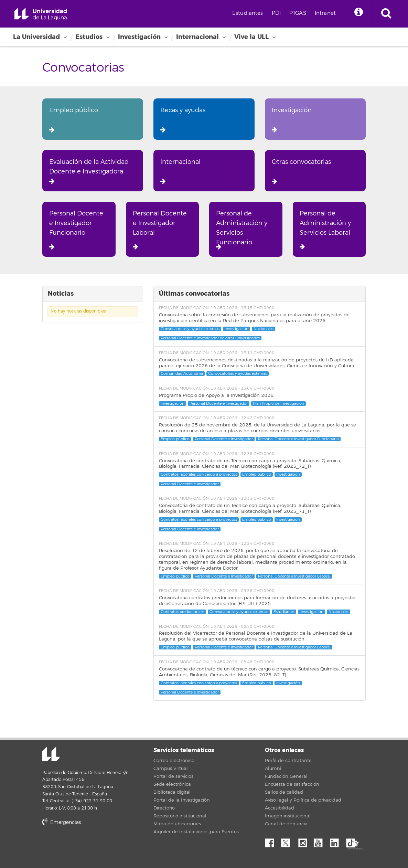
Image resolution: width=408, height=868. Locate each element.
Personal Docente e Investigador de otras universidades (210, 338)
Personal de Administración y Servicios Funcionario (242, 230)
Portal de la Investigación (182, 800)
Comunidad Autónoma (182, 374)
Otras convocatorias (301, 171)
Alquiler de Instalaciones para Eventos (196, 832)
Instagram (304, 841)
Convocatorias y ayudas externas (190, 329)
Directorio (164, 808)
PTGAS (298, 13)
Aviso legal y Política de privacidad (303, 800)
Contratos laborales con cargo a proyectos (199, 474)
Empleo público (74, 120)
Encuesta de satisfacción (292, 784)
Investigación (139, 37)
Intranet (325, 13)
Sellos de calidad (284, 792)
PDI (276, 13)
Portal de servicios (173, 776)
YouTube (321, 841)
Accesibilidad (280, 808)
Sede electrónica (172, 784)
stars (94, 846)
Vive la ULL (251, 37)
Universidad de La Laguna (41, 14)
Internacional (197, 37)
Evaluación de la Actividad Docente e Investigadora (89, 171)
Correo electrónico (174, 761)
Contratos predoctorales (182, 612)
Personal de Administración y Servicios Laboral (325, 230)
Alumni (273, 769)
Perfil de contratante (288, 761)
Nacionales (264, 329)
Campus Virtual (171, 769)
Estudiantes (248, 13)
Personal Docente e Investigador (219, 404)
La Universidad (36, 37)
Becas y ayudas (183, 120)
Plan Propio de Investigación (278, 404)
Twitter (288, 841)
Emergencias (62, 822)
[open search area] (386, 14)
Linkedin (337, 841)
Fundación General (286, 776)
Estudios (89, 37)
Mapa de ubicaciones (177, 824)
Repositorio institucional (180, 816)
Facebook (272, 841)
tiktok (353, 841)
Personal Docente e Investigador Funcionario (76, 230)
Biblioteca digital (172, 792)
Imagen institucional (288, 816)
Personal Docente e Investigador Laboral (160, 230)
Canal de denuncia (286, 824)
